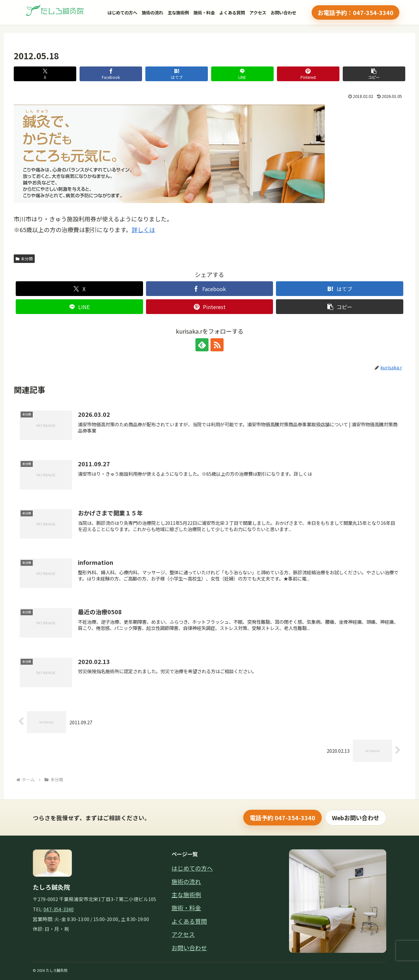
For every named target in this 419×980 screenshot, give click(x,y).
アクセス (258, 12)
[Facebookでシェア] (111, 74)
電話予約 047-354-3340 (282, 818)
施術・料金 (204, 12)
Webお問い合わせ (356, 818)
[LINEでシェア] (242, 74)
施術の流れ (152, 12)
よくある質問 (232, 12)
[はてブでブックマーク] (177, 74)
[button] (374, 74)
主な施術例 (178, 12)
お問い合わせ (283, 12)
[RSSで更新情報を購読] (217, 345)
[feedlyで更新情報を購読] (202, 345)
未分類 (24, 259)
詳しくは (143, 230)
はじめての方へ (122, 12)
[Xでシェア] (45, 74)
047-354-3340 (59, 909)
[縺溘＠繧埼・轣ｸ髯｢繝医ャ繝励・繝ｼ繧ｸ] (56, 12)
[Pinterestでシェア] (308, 74)
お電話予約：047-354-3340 (355, 12)
